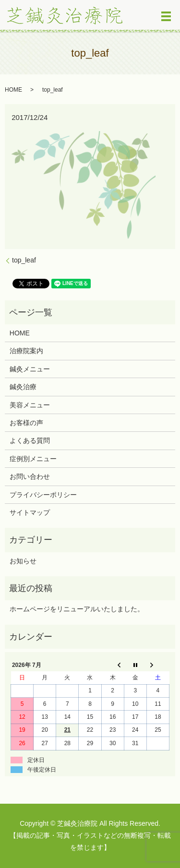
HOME (13, 90)
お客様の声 (26, 423)
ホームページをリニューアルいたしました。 (77, 609)
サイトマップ (30, 512)
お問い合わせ (30, 476)
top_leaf (24, 260)
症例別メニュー (33, 459)
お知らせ (23, 561)
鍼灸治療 (23, 387)
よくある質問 (30, 440)
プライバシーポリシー (43, 495)
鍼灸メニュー (30, 369)
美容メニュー (30, 405)
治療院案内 (26, 351)
